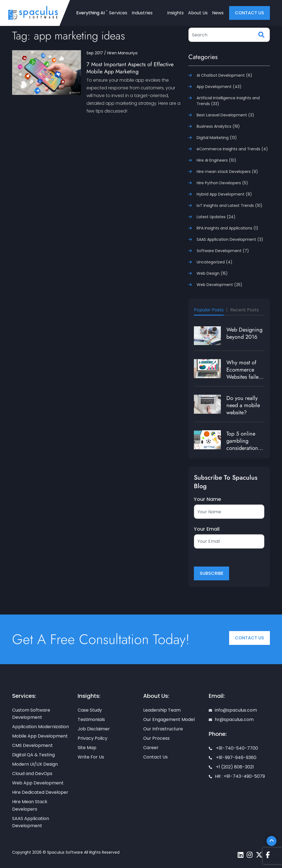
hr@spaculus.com (231, 719)
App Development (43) (219, 87)
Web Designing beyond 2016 (244, 333)
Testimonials (91, 719)
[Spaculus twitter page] (259, 855)
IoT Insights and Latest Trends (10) (230, 205)
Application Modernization (40, 727)
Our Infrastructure (163, 729)
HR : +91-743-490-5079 (237, 776)
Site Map (87, 748)
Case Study (90, 710)
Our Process (156, 738)
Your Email (207, 529)
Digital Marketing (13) (217, 138)
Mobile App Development (40, 736)
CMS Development (32, 745)
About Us (198, 13)
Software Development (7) (223, 251)
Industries (142, 13)
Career (151, 748)
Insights (175, 13)
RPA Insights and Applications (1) (227, 228)
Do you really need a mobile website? (243, 405)
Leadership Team (162, 710)
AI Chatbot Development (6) (224, 75)
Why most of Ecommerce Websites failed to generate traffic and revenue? (244, 380)
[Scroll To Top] (272, 841)
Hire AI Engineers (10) (216, 160)
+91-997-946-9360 (233, 758)
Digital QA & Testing (33, 755)
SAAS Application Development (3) (230, 239)
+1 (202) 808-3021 (231, 767)
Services (118, 13)
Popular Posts (209, 310)
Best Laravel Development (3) (225, 115)
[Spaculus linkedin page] (241, 855)
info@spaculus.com (233, 710)
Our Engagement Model (169, 719)
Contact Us (250, 638)
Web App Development (38, 783)
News (218, 13)
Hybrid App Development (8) (224, 194)
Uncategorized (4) (215, 262)
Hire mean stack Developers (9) (227, 172)
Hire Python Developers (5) (222, 183)
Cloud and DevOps (32, 774)
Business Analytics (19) (218, 126)
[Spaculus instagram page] (250, 855)
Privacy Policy (93, 738)
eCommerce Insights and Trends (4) (232, 149)
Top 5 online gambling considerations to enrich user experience (243, 448)
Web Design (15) (212, 273)
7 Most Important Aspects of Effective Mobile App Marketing (130, 68)
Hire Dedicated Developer (40, 792)
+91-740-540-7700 (233, 748)
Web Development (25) (219, 285)
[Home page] (33, 13)
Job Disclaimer (94, 729)
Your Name (208, 499)
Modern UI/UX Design (35, 764)
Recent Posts (245, 310)
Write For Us (91, 757)
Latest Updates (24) (216, 217)
